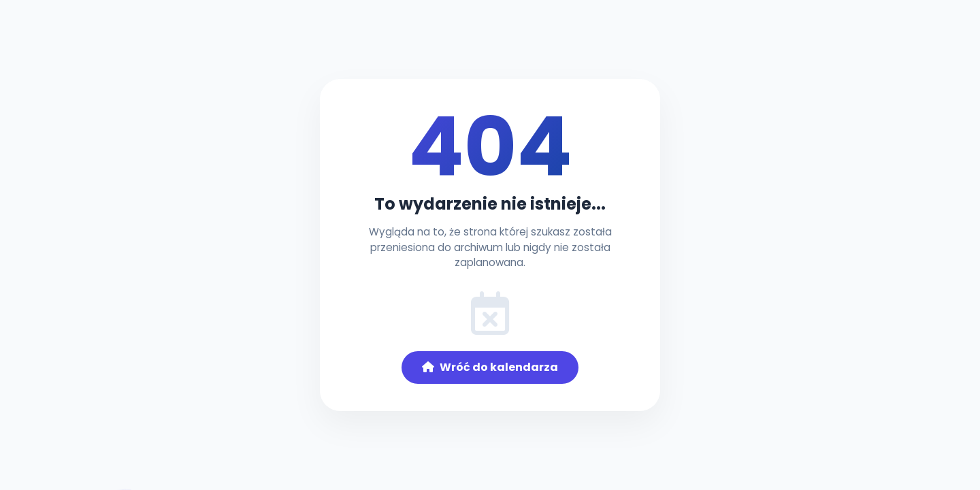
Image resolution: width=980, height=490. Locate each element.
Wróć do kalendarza (490, 367)
